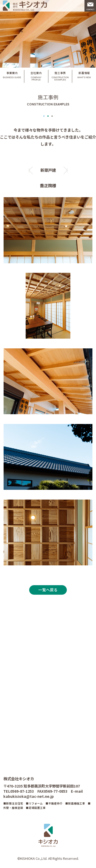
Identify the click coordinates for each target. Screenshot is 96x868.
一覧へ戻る (48, 590)
